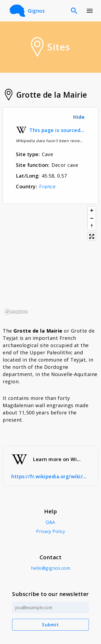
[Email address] (50, 608)
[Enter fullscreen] (92, 236)
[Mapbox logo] (16, 312)
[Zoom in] (92, 210)
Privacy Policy (50, 531)
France (47, 186)
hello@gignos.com (50, 568)
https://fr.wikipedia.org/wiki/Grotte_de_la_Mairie (50, 476)
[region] (50, 260)
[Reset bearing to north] (92, 226)
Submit (50, 625)
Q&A (50, 522)
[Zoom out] (92, 218)
